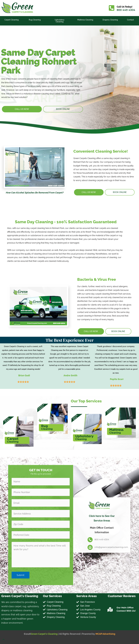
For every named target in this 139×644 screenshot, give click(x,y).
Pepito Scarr (117, 379)
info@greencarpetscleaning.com (111, 547)
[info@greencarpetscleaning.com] (90, 547)
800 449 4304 (126, 10)
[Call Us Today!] (112, 8)
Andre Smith (70, 375)
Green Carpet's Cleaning (44, 634)
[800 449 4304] (90, 540)
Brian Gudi (24, 375)
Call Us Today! (125, 7)
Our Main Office (125, 608)
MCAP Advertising (105, 634)
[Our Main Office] (110, 610)
